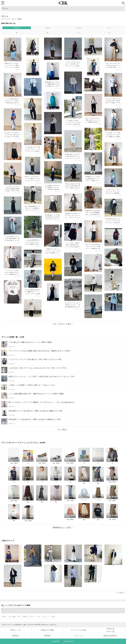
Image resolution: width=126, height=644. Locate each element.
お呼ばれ (25, 617)
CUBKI (63, 3)
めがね (53, 617)
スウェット (46, 617)
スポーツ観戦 (12, 617)
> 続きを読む (18, 70)
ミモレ (39, 617)
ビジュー (32, 617)
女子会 (4, 617)
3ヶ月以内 (78, 28)
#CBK (62, 641)
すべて (109, 28)
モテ (19, 617)
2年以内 (17, 28)
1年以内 (48, 28)
